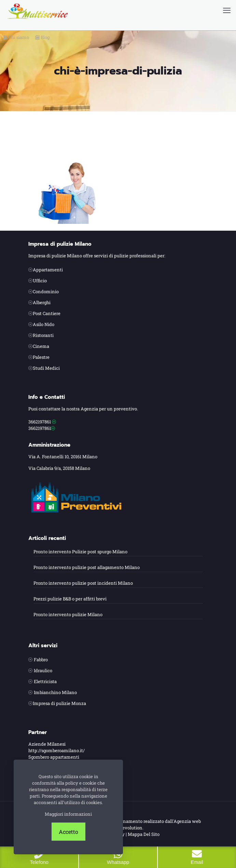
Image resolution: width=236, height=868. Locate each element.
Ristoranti (43, 335)
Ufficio (40, 281)
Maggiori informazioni (68, 814)
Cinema (41, 346)
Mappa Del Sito (144, 834)
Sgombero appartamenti (54, 757)
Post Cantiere (47, 313)
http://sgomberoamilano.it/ (57, 750)
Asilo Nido (44, 324)
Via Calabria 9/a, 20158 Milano (59, 468)
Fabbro (41, 660)
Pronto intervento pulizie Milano (68, 614)
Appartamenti (48, 270)
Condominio (46, 291)
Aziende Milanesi (47, 744)
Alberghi (42, 302)
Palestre (41, 357)
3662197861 (40, 422)
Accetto (68, 832)
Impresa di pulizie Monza (59, 703)
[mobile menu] (227, 10)
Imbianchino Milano (55, 692)
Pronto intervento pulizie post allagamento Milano (87, 567)
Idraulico (43, 670)
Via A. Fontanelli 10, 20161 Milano (63, 457)
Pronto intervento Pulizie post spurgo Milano (80, 552)
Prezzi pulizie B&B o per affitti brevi (70, 599)
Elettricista (45, 681)
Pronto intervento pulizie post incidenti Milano (83, 583)
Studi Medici (46, 368)
